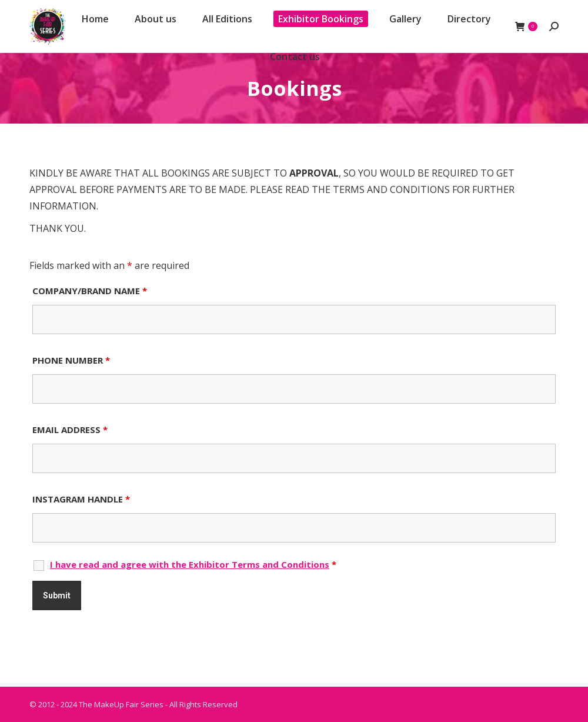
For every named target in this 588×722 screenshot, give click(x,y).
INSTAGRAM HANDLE (81, 499)
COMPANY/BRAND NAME (90, 291)
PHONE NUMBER (71, 360)
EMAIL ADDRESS (70, 430)
